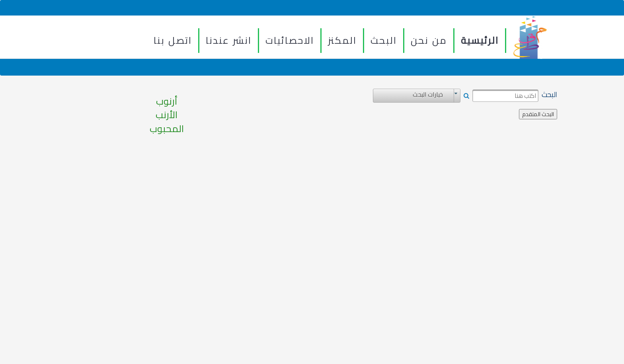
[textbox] (505, 96)
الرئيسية (480, 40)
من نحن (429, 40)
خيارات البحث (428, 95)
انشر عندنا (229, 40)
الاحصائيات (290, 40)
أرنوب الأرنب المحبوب (167, 115)
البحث (384, 40)
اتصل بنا (173, 40)
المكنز (342, 40)
